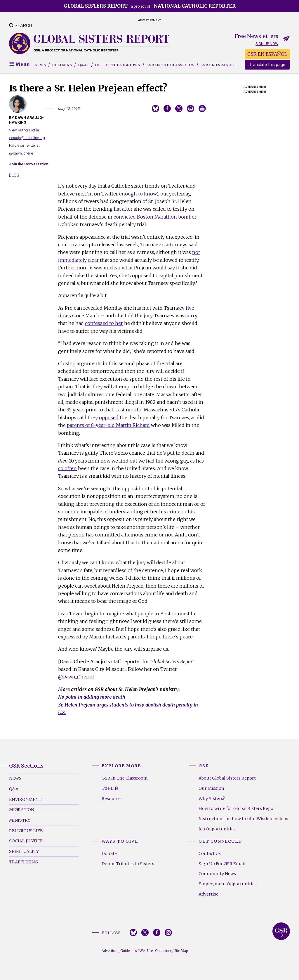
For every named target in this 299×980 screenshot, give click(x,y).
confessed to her (104, 323)
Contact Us (210, 853)
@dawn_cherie (21, 153)
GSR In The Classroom (125, 778)
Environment (25, 799)
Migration (22, 810)
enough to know (138, 194)
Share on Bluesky (155, 109)
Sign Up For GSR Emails (223, 864)
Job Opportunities (217, 829)
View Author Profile (24, 130)
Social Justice (26, 841)
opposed (109, 418)
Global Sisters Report (281, 931)
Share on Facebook (167, 109)
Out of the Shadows (118, 65)
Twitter (145, 933)
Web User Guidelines (155, 951)
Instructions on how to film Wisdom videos (243, 819)
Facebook (157, 933)
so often (67, 468)
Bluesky (133, 933)
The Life (110, 788)
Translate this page (267, 65)
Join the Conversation (29, 164)
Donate (109, 853)
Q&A (14, 789)
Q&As (83, 65)
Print (202, 109)
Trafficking (24, 862)
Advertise (208, 894)
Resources (112, 799)
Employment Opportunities (228, 884)
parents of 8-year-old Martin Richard (108, 425)
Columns (62, 65)
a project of (150, 6)
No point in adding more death (92, 697)
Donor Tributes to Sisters (128, 864)
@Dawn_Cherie (75, 677)
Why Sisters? (212, 799)
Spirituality (24, 851)
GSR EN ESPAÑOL (267, 54)
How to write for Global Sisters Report (238, 808)
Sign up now (267, 44)
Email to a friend (191, 109)
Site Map (181, 951)
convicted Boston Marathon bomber (155, 217)
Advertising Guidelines (119, 951)
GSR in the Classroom (170, 65)
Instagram (168, 933)
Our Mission (211, 788)
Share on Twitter (179, 109)
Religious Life (26, 831)
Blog (14, 175)
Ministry (20, 820)
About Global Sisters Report (227, 778)
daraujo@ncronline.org (27, 138)
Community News (217, 874)
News (40, 65)
